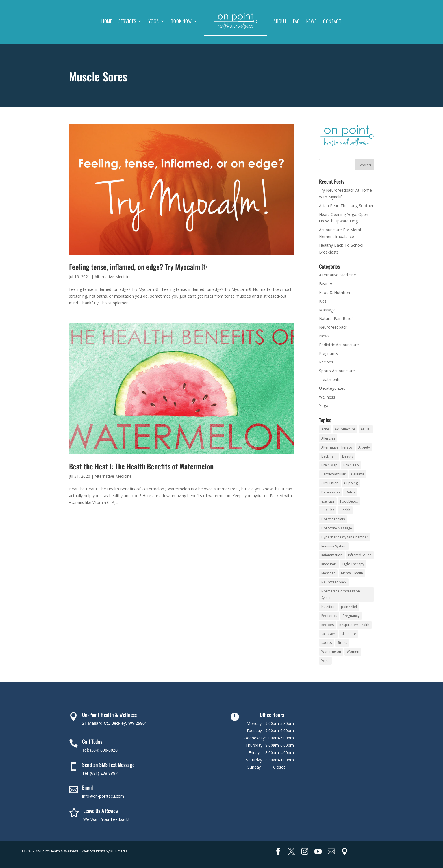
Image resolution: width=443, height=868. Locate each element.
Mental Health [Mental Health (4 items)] (352, 573)
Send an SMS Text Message (108, 765)
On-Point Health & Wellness (109, 715)
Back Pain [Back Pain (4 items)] (329, 456)
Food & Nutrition (335, 292)
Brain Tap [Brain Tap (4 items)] (351, 465)
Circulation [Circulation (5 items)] (330, 483)
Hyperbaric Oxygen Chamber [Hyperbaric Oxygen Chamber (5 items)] (345, 537)
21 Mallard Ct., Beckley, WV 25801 (115, 723)
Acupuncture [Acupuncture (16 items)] (345, 429)
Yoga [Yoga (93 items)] (325, 661)
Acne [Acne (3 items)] (325, 429)
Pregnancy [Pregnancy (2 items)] (351, 616)
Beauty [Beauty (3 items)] (348, 456)
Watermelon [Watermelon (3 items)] (331, 652)
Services (127, 21)
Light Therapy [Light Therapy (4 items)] (353, 564)
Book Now (181, 21)
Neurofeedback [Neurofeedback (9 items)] (334, 582)
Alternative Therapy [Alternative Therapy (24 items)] (337, 447)
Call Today (92, 741)
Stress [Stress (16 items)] (342, 643)
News (312, 21)
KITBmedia (119, 851)
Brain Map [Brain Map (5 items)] (329, 465)
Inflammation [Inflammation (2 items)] (332, 555)
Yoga (154, 21)
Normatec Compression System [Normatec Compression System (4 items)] (341, 595)
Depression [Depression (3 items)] (331, 492)
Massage (327, 310)
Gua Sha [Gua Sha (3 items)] (328, 510)
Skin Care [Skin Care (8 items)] (349, 634)
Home (107, 21)
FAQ (297, 21)
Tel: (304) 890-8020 (100, 750)
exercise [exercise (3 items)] (328, 501)
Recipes (326, 362)
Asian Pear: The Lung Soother (346, 206)
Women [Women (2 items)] (353, 652)
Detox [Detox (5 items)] (350, 492)
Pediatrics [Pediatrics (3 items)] (329, 616)
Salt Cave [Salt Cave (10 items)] (328, 634)
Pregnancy (329, 353)
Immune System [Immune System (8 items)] (334, 546)
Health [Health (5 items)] (345, 510)
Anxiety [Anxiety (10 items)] (364, 447)
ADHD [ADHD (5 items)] (366, 429)
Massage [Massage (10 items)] (328, 573)
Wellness (327, 397)
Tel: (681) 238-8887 (100, 773)
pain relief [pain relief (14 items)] (349, 607)
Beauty (325, 284)
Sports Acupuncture (337, 371)
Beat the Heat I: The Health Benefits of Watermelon (141, 466)
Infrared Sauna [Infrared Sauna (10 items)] (360, 555)
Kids (323, 301)
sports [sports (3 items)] (326, 643)
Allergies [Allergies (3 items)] (328, 438)
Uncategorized (332, 388)
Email (88, 787)
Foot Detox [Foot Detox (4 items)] (349, 501)
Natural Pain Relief (336, 318)
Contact (332, 21)
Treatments (330, 379)
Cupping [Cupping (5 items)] (351, 483)
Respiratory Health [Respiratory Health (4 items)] (354, 625)
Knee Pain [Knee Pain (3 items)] (329, 564)
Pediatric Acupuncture (339, 345)
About (280, 21)
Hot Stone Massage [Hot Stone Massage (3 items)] (337, 528)
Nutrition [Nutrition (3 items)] (328, 607)
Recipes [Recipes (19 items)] (327, 625)
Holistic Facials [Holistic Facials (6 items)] (333, 519)
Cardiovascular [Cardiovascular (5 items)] (333, 474)
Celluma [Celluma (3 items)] (358, 474)
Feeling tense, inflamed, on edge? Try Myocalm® (138, 267)
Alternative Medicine (113, 277)
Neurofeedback (333, 327)
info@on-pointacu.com (103, 796)
